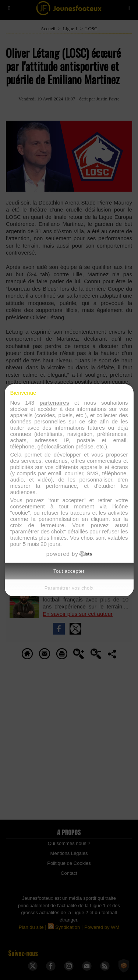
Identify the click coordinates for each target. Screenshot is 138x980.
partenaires (54, 403)
